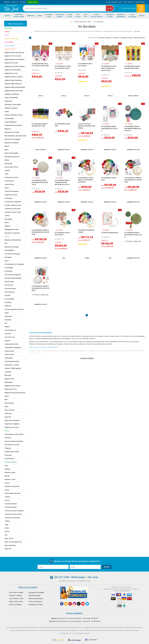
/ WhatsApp (78, 577)
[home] (11, 8)
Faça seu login (116, 2)
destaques (101, 38)
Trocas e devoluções (35, 601)
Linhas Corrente (133, 96)
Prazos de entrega (15, 604)
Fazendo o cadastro (16, 595)
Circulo (41, 96)
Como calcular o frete (16, 598)
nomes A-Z (109, 38)
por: (56, 132)
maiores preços (139, 38)
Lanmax (87, 258)
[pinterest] (70, 604)
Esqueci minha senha (16, 601)
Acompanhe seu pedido (36, 592)
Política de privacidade (36, 598)
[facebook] (62, 604)
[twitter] (87, 604)
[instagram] (74, 604)
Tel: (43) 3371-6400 (128, 8)
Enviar (107, 567)
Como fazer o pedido (16, 592)
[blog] (66, 604)
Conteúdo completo (87, 358)
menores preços (127, 38)
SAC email (93, 577)
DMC (64, 258)
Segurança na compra (36, 604)
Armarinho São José (64, 150)
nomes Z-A (117, 38)
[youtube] (83, 604)
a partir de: (35, 73)
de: (33, 70)
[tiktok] (79, 604)
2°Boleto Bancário (34, 595)
